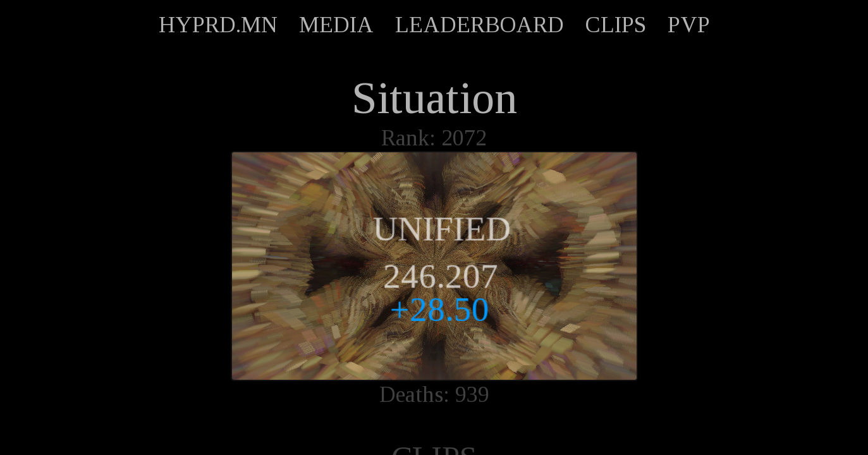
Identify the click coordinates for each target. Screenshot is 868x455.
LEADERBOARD (480, 25)
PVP (689, 25)
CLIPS (616, 25)
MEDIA (336, 25)
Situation (434, 98)
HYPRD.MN (218, 25)
